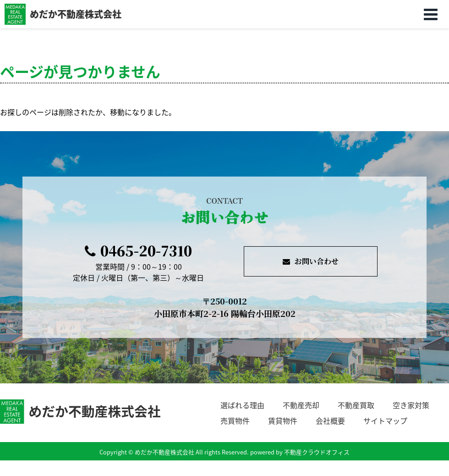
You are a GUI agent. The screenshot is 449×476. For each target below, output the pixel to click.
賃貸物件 (283, 421)
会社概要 (330, 421)
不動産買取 (356, 405)
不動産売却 (301, 405)
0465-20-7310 (138, 250)
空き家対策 (411, 405)
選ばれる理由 (242, 405)
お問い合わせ (311, 261)
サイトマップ (385, 421)
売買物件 (235, 421)
